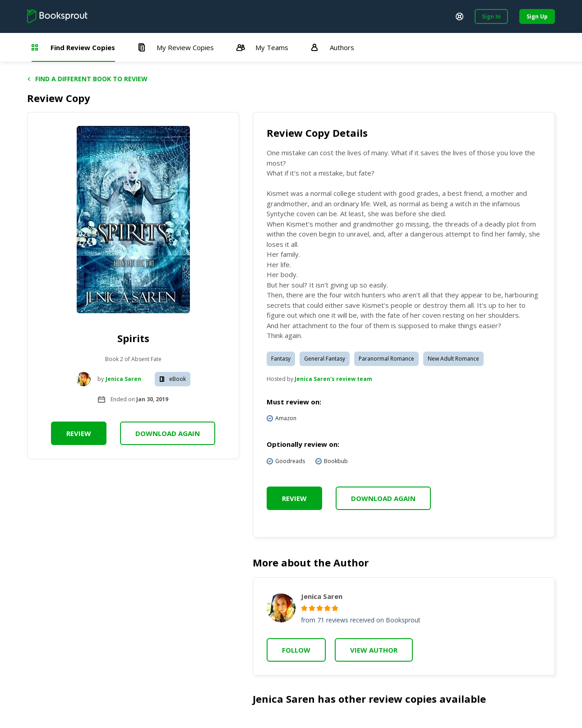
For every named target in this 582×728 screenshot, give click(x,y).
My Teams (262, 47)
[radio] (304, 608)
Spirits (133, 338)
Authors (333, 47)
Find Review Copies (73, 47)
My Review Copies (176, 47)
